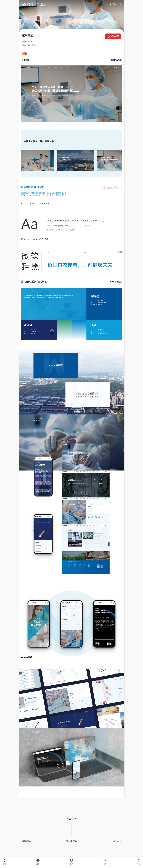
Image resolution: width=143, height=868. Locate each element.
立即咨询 (117, 841)
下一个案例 (71, 841)
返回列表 (26, 841)
